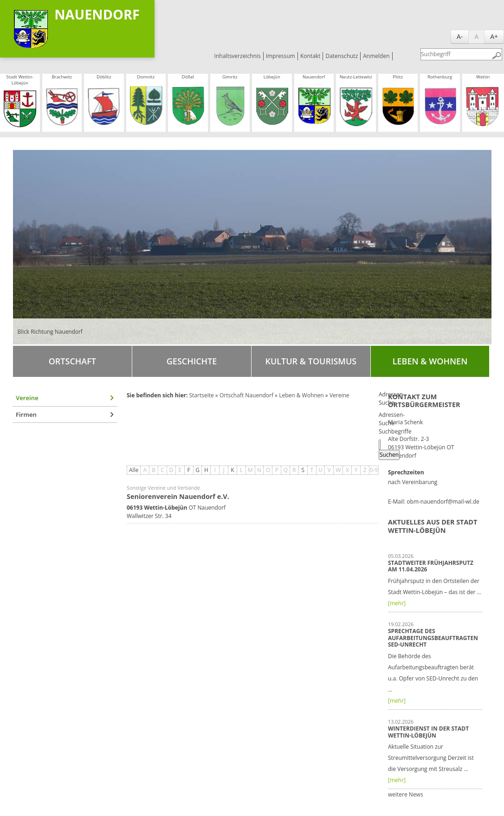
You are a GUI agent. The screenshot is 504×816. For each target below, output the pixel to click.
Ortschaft (72, 361)
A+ (494, 36)
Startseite (201, 395)
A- (460, 36)
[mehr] (397, 603)
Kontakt (310, 56)
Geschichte (192, 361)
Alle (134, 470)
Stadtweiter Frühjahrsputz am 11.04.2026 (431, 566)
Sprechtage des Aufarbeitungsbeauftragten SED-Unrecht (433, 638)
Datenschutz (342, 56)
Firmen (26, 414)
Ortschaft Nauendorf (246, 395)
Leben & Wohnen (430, 361)
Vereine (27, 398)
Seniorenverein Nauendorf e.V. (178, 496)
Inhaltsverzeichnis (238, 56)
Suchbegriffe (395, 431)
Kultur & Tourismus (311, 361)
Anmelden (376, 56)
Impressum (281, 56)
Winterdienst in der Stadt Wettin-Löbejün (428, 732)
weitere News (406, 794)
